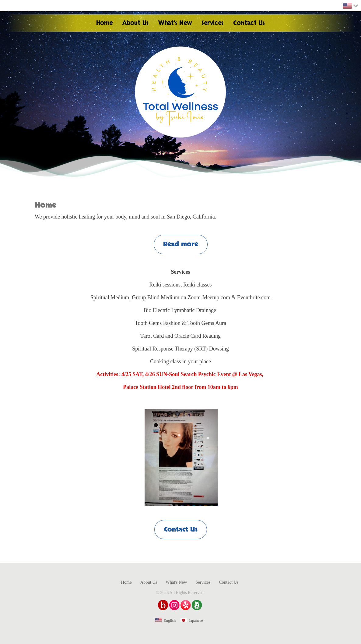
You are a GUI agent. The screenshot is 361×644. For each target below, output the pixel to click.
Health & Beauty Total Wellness (180, 92)
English (170, 620)
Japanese (196, 620)
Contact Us (181, 530)
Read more (181, 244)
